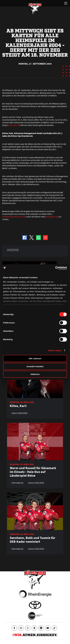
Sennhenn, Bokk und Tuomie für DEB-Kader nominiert (33, 540)
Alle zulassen (35, 358)
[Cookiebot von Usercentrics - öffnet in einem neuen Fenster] (55, 268)
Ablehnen (35, 374)
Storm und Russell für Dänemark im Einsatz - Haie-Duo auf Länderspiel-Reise (33, 472)
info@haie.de (52, 217)
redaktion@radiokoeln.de (14, 217)
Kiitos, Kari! (18, 406)
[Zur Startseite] (35, 9)
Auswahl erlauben (35, 366)
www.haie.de (14, 125)
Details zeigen (55, 350)
